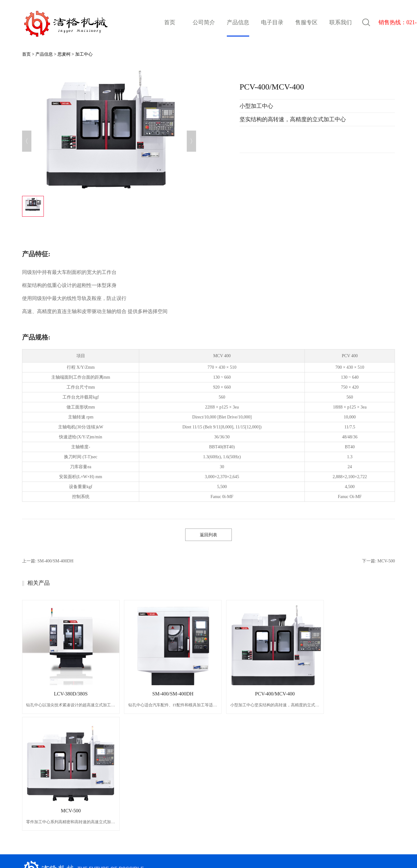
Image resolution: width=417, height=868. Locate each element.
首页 (170, 22)
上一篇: (48, 561)
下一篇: (378, 561)
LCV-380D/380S (66, 694)
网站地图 (238, 850)
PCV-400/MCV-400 (253, 694)
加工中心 (84, 54)
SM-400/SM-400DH (159, 694)
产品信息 (44, 54)
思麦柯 (64, 54)
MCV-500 (346, 694)
